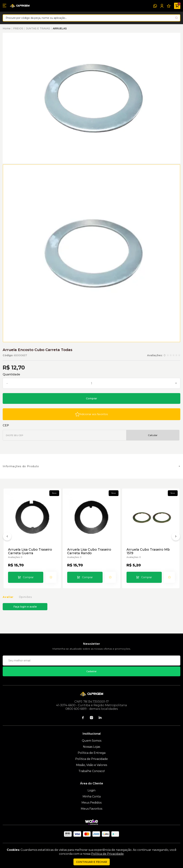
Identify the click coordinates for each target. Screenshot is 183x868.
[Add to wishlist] (91, 414)
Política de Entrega (92, 753)
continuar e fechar (92, 862)
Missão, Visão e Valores (91, 765)
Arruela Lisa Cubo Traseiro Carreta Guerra (30, 551)
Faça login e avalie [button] (25, 607)
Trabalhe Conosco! (92, 771)
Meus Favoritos (91, 809)
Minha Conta (92, 796)
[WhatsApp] (155, 6)
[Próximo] (176, 537)
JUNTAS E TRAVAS (38, 28)
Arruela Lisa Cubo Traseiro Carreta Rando (89, 551)
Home (7, 28)
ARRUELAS (60, 28)
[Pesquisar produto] (176, 18)
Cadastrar (91, 671)
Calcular (153, 435)
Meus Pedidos (91, 803)
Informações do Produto (21, 466)
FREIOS (18, 28)
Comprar (91, 398)
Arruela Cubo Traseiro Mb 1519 (148, 551)
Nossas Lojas (91, 747)
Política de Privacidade (91, 759)
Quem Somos (92, 741)
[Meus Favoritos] (169, 6)
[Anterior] (7, 537)
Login (91, 790)
